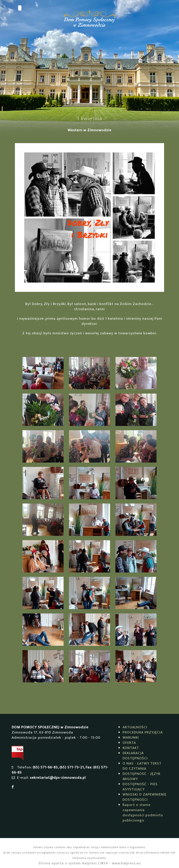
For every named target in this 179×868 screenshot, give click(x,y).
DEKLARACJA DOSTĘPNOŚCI (135, 756)
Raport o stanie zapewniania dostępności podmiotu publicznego (143, 813)
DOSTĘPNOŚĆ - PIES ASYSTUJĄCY (140, 787)
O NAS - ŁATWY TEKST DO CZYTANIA (142, 766)
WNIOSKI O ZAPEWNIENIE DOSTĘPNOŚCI (145, 797)
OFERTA (129, 743)
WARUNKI (131, 738)
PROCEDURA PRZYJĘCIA (143, 732)
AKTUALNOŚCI (135, 727)
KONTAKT (131, 748)
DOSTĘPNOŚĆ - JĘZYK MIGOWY (141, 776)
